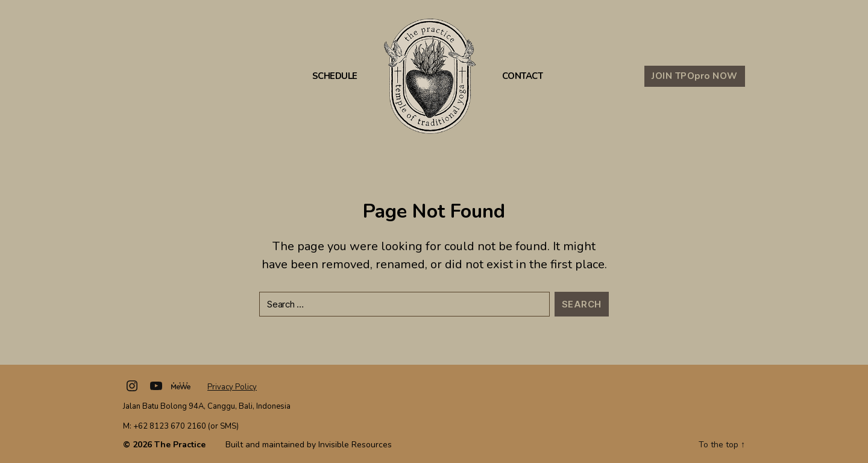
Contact (523, 76)
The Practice (180, 445)
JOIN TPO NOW (695, 76)
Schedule (335, 76)
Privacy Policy (232, 387)
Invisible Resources (355, 445)
